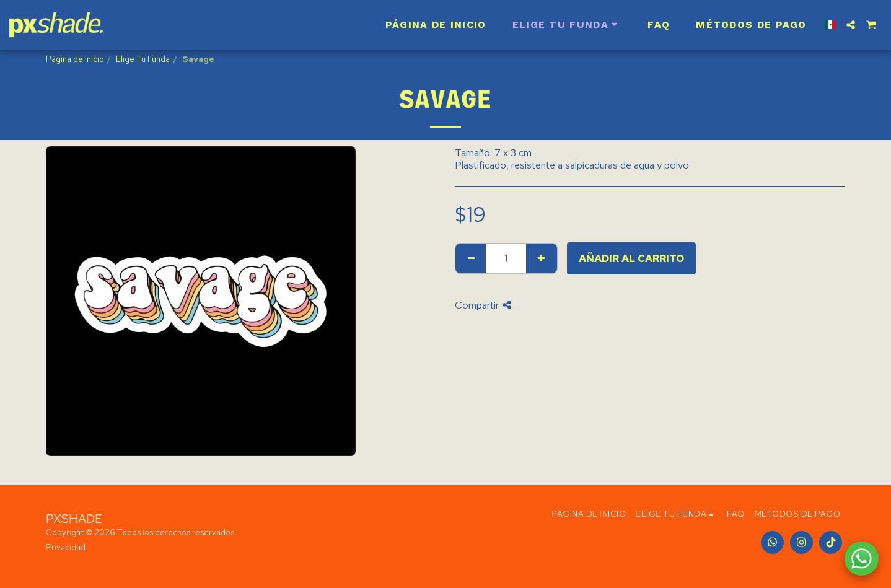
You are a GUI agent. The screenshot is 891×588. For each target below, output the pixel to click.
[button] (851, 25)
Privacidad (66, 547)
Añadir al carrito (631, 258)
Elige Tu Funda (143, 59)
